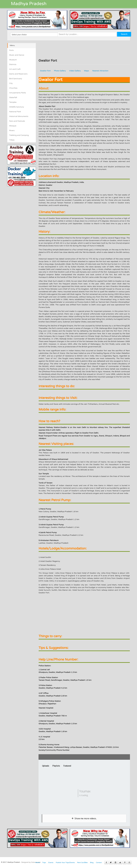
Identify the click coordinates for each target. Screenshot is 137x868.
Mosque (13, 126)
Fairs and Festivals (17, 121)
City (11, 83)
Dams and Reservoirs (18, 74)
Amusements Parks (18, 93)
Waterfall (13, 97)
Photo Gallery (60, 71)
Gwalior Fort (45, 71)
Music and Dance (17, 55)
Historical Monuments (19, 116)
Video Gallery (75, 71)
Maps (87, 71)
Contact (99, 862)
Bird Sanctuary (16, 79)
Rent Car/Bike (82, 862)
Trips (44, 862)
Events (51, 862)
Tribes (12, 140)
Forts (11, 50)
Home (38, 862)
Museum (13, 60)
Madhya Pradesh (29, 4)
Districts (13, 64)
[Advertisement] (29, 204)
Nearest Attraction (100, 71)
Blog (92, 862)
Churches (13, 88)
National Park (15, 112)
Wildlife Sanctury (17, 107)
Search (124, 34)
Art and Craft (15, 69)
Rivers (12, 130)
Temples (13, 102)
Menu (12, 45)
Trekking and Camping (19, 135)
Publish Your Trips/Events (65, 862)
